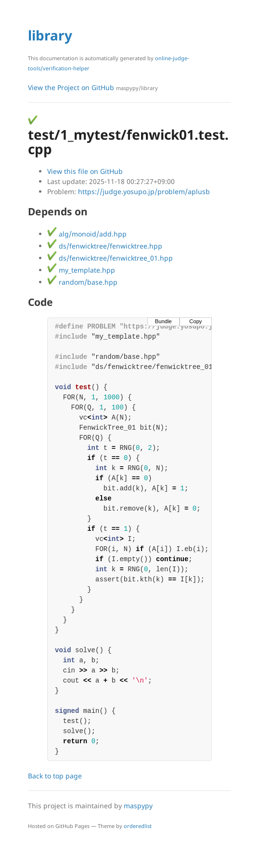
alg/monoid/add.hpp (87, 234)
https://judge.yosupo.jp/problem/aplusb (144, 191)
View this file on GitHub (85, 171)
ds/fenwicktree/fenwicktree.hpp (105, 246)
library (50, 35)
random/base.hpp (82, 282)
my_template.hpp (81, 270)
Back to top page (55, 776)
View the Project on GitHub (93, 87)
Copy (195, 321)
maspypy (138, 806)
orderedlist (138, 826)
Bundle (163, 321)
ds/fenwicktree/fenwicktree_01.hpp (110, 258)
